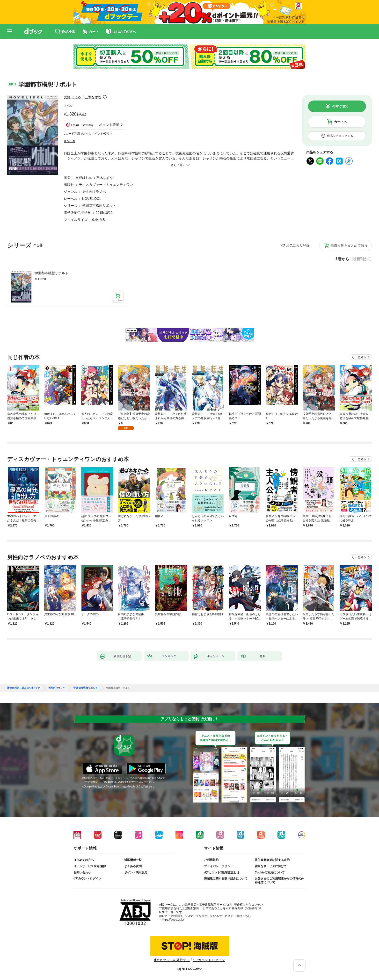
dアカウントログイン (87, 879)
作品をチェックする (340, 136)
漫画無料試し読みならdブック (24, 688)
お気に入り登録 (298, 245)
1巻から (342, 259)
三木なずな (93, 97)
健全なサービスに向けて (271, 866)
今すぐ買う (341, 106)
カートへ (341, 122)
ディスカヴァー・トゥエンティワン (106, 185)
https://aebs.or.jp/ (173, 920)
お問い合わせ (82, 872)
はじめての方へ (84, 860)
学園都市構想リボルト (51, 273)
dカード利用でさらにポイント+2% (86, 134)
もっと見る (359, 357)
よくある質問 (133, 866)
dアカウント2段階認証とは (222, 872)
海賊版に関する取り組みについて (226, 879)
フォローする (105, 97)
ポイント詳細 (109, 125)
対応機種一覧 (133, 860)
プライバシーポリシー (219, 866)
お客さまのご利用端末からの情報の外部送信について (279, 880)
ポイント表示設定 (136, 872)
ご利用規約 (211, 860)
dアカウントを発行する (172, 960)
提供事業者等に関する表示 (272, 860)
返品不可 (70, 141)
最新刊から (362, 259)
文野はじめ (72, 97)
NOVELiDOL (92, 199)
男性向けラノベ (94, 192)
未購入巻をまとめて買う (349, 245)
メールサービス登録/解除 (90, 866)
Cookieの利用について (270, 872)
